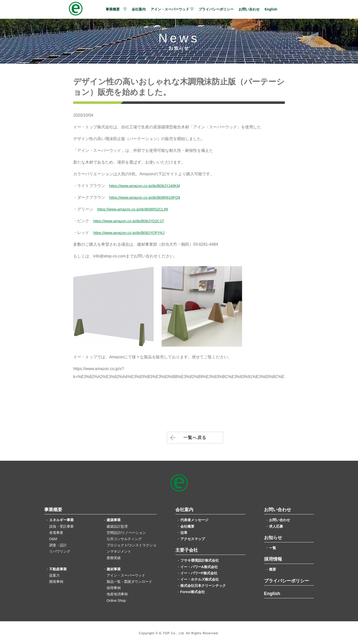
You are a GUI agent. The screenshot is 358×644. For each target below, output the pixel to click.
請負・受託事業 (61, 525)
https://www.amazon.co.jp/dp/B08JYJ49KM (153, 185)
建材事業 (114, 568)
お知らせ (273, 536)
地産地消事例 (117, 593)
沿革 (184, 531)
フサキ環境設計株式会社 (200, 559)
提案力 (54, 574)
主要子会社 (187, 549)
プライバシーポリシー (216, 9)
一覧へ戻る (179, 438)
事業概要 (53, 508)
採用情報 (273, 558)
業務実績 (114, 556)
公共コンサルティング (124, 537)
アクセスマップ (193, 537)
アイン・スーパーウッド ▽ (172, 9)
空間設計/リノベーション (126, 531)
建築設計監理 (117, 525)
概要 (273, 568)
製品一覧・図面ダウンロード (129, 580)
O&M (53, 537)
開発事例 (56, 580)
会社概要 (187, 525)
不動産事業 (58, 568)
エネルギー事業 (61, 518)
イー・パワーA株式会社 (199, 565)
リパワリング (60, 550)
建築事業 (114, 518)
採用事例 (114, 586)
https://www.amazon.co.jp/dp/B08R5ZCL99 (141, 209)
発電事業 (56, 531)
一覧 (273, 546)
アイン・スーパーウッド (126, 574)
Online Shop (116, 599)
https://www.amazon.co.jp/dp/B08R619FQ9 (153, 197)
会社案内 (139, 9)
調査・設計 (58, 544)
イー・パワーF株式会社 (199, 572)
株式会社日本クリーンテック (203, 584)
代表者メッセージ (194, 518)
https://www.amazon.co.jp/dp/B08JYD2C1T (137, 220)
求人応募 (276, 525)
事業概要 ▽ (116, 9)
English (271, 9)
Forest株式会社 (193, 590)
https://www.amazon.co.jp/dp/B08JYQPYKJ (138, 232)
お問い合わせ (249, 9)
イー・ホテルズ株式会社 (200, 578)
